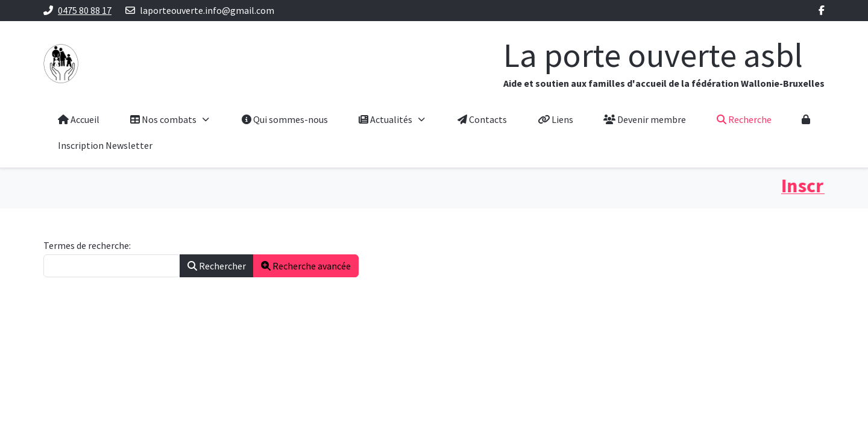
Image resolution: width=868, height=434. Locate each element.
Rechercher (217, 266)
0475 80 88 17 (85, 10)
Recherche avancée (306, 266)
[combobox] (112, 266)
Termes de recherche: (87, 245)
